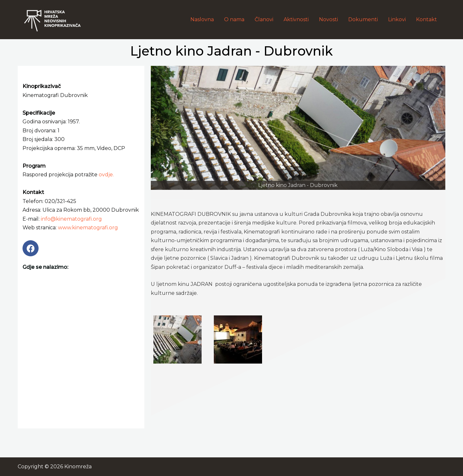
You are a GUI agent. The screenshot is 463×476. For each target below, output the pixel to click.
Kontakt (427, 19)
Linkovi (397, 19)
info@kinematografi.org (71, 219)
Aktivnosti (296, 19)
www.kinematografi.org (88, 228)
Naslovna (202, 19)
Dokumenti (363, 19)
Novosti (328, 19)
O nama (234, 19)
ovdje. (106, 175)
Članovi (264, 19)
